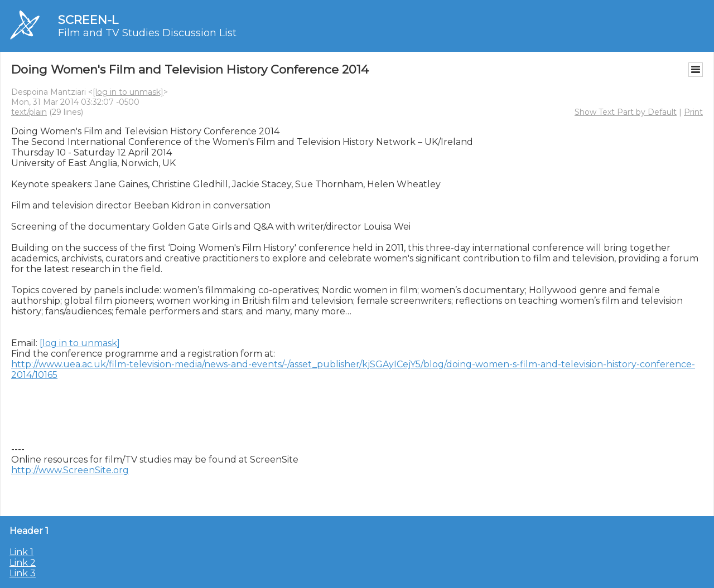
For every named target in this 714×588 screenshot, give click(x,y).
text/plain (29, 112)
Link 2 (23, 563)
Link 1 (21, 552)
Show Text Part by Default (626, 112)
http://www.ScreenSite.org (70, 470)
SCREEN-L (88, 20)
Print (693, 112)
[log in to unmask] (128, 92)
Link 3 (23, 573)
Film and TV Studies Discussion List (147, 33)
